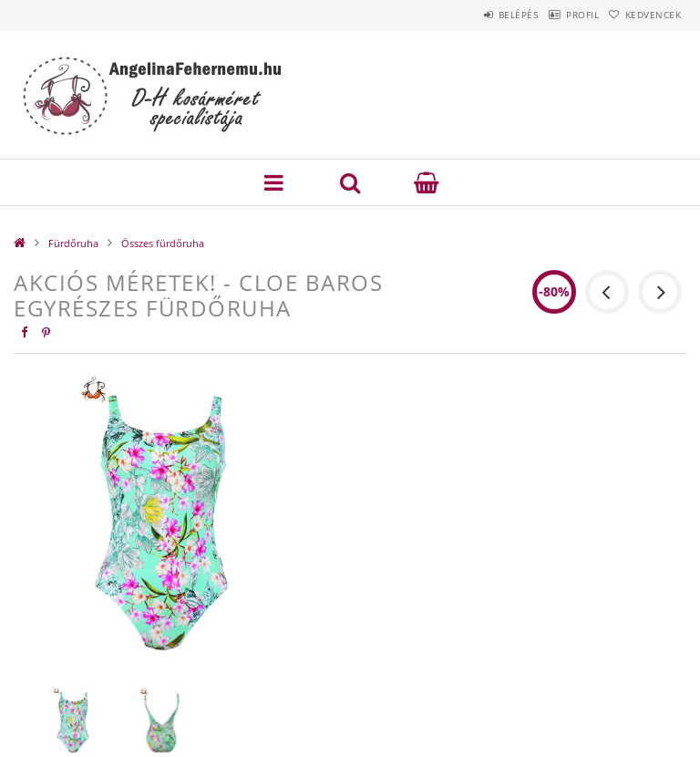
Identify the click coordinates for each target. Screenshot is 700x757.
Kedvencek (645, 15)
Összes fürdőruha (163, 243)
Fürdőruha (73, 243)
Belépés (476, 15)
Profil (557, 15)
